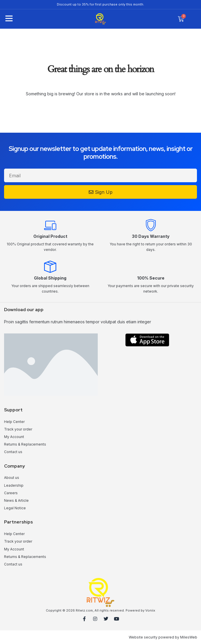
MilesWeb (189, 637)
